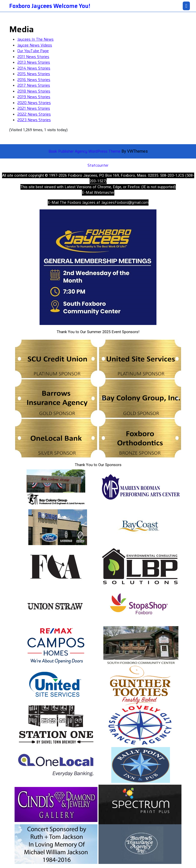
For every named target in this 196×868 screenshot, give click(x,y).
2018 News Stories (34, 91)
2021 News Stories (34, 108)
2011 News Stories (33, 57)
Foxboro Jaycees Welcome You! (50, 6)
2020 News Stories (34, 103)
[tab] (186, 6)
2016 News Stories (34, 80)
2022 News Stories (34, 114)
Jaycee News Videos (35, 45)
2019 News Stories (34, 97)
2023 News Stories (34, 120)
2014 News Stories (34, 68)
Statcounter (98, 165)
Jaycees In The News (35, 39)
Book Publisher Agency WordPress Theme (85, 151)
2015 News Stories (34, 74)
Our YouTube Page (33, 51)
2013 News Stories (34, 62)
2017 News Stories (34, 85)
